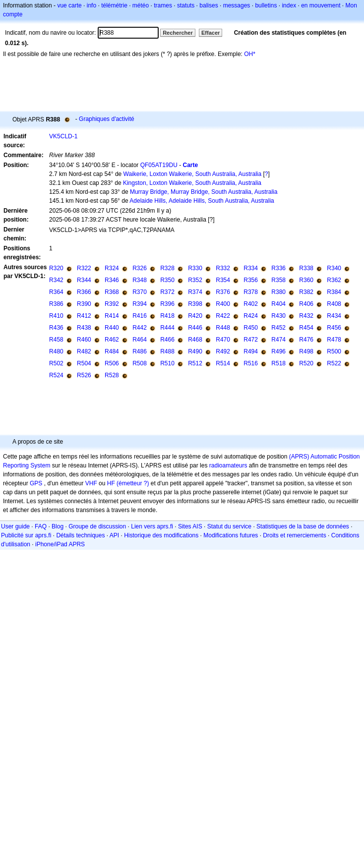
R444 (167, 328)
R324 (112, 268)
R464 (140, 340)
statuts (186, 5)
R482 (84, 351)
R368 (112, 292)
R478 (334, 340)
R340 (334, 268)
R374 (195, 292)
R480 (56, 351)
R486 (140, 351)
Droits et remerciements (294, 535)
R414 (112, 316)
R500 (334, 351)
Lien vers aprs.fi (152, 526)
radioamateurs (228, 465)
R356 (251, 280)
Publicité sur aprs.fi (26, 535)
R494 (251, 351)
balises (209, 5)
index (289, 5)
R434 (334, 316)
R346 (112, 280)
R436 (56, 328)
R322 (84, 268)
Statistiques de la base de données (303, 526)
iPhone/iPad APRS (60, 544)
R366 (84, 292)
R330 (195, 268)
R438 (84, 328)
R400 (223, 304)
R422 (223, 316)
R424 (251, 316)
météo (141, 5)
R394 (140, 304)
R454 (306, 328)
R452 (278, 328)
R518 (278, 363)
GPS (36, 483)
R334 (251, 268)
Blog (58, 526)
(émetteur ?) (133, 483)
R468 (195, 340)
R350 (167, 280)
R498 (306, 351)
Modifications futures (231, 535)
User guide (15, 526)
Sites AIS (190, 526)
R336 (278, 268)
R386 (56, 304)
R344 (84, 280)
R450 (251, 328)
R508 (140, 363)
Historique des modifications (161, 535)
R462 (112, 340)
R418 (167, 316)
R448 (223, 328)
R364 (56, 292)
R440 (112, 328)
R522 (334, 363)
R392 (112, 304)
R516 (251, 363)
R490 (195, 351)
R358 (278, 280)
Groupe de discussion (97, 526)
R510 (167, 363)
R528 (112, 375)
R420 (195, 316)
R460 (84, 340)
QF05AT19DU (159, 165)
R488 (167, 351)
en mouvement (321, 5)
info (91, 5)
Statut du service (229, 526)
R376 (223, 292)
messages (237, 5)
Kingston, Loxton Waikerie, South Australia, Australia (192, 183)
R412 (84, 316)
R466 (167, 340)
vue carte (69, 5)
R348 (140, 280)
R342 (56, 280)
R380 (278, 292)
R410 (56, 316)
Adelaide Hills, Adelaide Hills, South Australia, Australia (202, 201)
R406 (306, 304)
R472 (251, 340)
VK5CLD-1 (63, 136)
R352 (195, 280)
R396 (167, 304)
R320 (56, 268)
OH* (250, 54)
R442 (140, 328)
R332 (223, 268)
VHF (91, 483)
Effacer (211, 33)
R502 (56, 363)
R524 (56, 375)
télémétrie (114, 5)
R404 (278, 304)
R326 (140, 268)
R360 (306, 280)
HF (111, 483)
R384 (334, 292)
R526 (84, 375)
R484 (112, 351)
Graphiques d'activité (107, 119)
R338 (306, 268)
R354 (223, 280)
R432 (306, 316)
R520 (306, 363)
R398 (195, 304)
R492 (223, 351)
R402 (251, 304)
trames (163, 5)
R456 (334, 328)
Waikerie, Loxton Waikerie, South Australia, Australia (193, 174)
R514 (223, 363)
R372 (167, 292)
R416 (140, 316)
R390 (84, 304)
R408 (334, 304)
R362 (334, 280)
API (114, 535)
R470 (223, 340)
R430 (278, 316)
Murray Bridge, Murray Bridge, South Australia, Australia (204, 192)
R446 (195, 328)
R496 (278, 351)
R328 (167, 268)
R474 (278, 340)
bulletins (266, 5)
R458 (56, 340)
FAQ (41, 526)
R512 (195, 363)
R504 (84, 363)
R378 (251, 292)
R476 (306, 340)
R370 (140, 292)
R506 (112, 363)
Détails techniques (80, 535)
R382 (306, 292)
